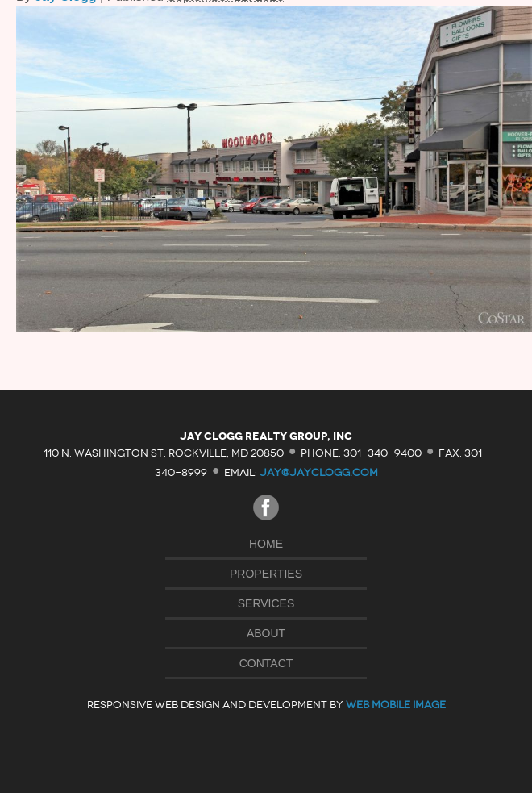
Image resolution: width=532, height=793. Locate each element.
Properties (266, 574)
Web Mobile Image (396, 705)
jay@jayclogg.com (319, 472)
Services (266, 603)
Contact (266, 663)
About (266, 633)
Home (266, 544)
